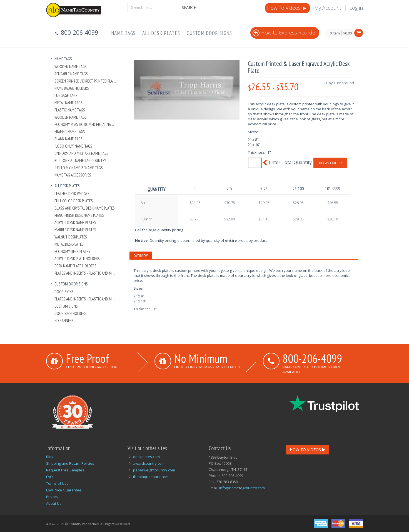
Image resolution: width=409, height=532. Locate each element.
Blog (50, 457)
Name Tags (123, 33)
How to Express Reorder (285, 33)
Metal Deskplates (69, 244)
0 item (335, 33)
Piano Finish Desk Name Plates (79, 215)
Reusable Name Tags (71, 74)
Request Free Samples (65, 470)
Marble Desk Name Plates (75, 230)
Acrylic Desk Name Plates (75, 223)
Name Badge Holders (72, 88)
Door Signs (64, 292)
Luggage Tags (66, 95)
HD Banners (64, 321)
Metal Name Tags (68, 103)
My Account (328, 8)
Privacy (52, 497)
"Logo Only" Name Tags (73, 146)
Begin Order (330, 163)
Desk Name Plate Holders (75, 266)
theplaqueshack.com (151, 477)
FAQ (49, 477)
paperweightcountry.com (154, 470)
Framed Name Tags (70, 132)
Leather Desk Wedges (72, 194)
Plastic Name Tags (70, 110)
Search (189, 7)
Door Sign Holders (71, 313)
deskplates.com (146, 457)
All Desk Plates (161, 33)
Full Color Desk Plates (74, 201)
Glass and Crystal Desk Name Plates (85, 208)
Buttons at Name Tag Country (80, 161)
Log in (356, 8)
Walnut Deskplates (71, 237)
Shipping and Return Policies (70, 463)
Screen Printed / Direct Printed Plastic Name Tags (85, 81)
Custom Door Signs (209, 33)
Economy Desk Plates (72, 251)
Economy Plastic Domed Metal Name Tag (85, 124)
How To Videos (287, 8)
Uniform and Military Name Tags (82, 153)
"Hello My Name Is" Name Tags (79, 168)
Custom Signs (66, 306)
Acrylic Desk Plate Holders (77, 259)
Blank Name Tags (68, 139)
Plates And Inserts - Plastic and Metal (85, 273)
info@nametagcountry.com (242, 488)
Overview (141, 256)
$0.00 (347, 33)
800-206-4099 (312, 358)
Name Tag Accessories (73, 175)
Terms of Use (57, 483)
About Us (54, 503)
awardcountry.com (149, 463)
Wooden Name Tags (71, 67)
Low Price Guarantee (64, 490)
